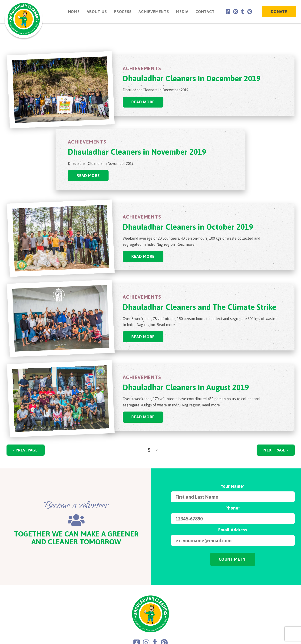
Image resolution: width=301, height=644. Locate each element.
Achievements (153, 12)
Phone (233, 508)
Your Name (233, 487)
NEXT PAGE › (276, 450)
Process (122, 12)
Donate (279, 12)
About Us (96, 12)
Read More (144, 102)
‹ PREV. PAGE (25, 450)
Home (73, 12)
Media (181, 12)
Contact (204, 12)
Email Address (233, 530)
